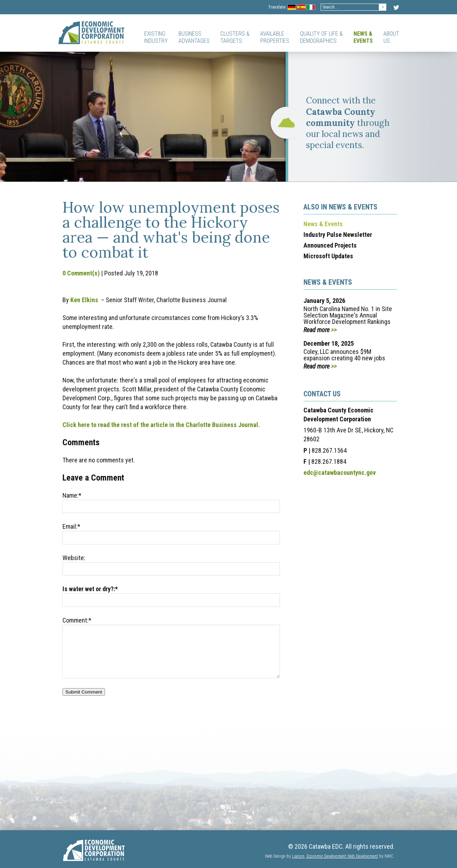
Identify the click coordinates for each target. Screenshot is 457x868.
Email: (71, 526)
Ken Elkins (84, 300)
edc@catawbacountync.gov (340, 473)
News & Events (323, 224)
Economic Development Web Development (342, 856)
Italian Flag (311, 8)
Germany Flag (292, 8)
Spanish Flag (302, 8)
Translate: (277, 7)
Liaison (298, 856)
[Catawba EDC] (91, 32)
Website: (74, 558)
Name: (72, 495)
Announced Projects (330, 245)
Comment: (77, 620)
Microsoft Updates (328, 256)
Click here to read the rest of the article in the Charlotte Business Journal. (161, 425)
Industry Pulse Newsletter (338, 235)
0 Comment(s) (81, 273)
